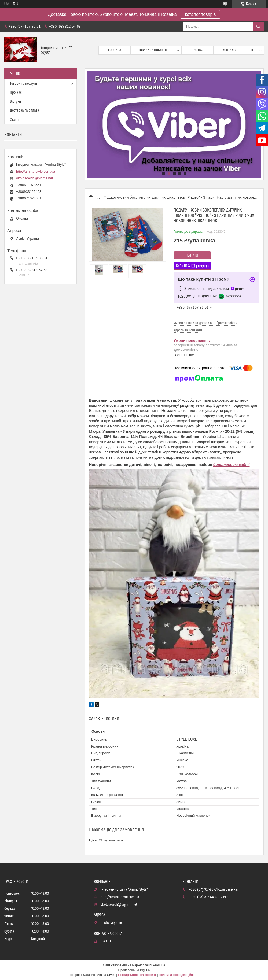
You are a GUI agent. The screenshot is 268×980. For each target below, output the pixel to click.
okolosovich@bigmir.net (34, 178)
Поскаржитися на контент (137, 975)
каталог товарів (201, 14)
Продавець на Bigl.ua (134, 970)
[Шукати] (258, 27)
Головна (115, 50)
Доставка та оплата (25, 110)
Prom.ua (159, 965)
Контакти (230, 50)
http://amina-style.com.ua (36, 171)
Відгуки (15, 102)
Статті (14, 120)
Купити (192, 256)
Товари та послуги (153, 50)
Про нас (197, 50)
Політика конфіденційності (179, 975)
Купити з (192, 266)
